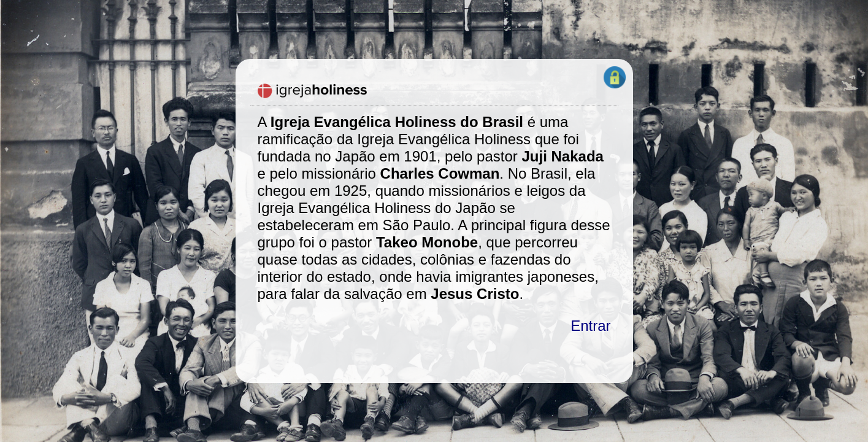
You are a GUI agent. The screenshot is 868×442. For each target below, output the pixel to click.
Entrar (590, 326)
